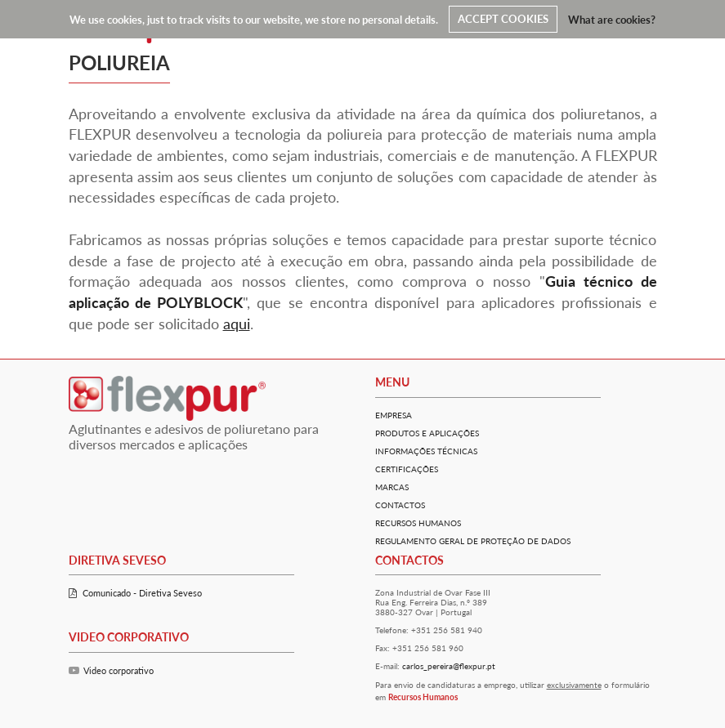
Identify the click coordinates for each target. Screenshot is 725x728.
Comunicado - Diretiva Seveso (135, 593)
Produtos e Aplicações (427, 433)
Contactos (400, 505)
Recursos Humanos (418, 523)
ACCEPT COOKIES (503, 19)
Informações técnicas (426, 451)
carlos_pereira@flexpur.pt (449, 666)
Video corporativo (111, 670)
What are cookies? (612, 19)
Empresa (394, 415)
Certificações (407, 469)
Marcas (392, 487)
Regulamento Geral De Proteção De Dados (473, 541)
